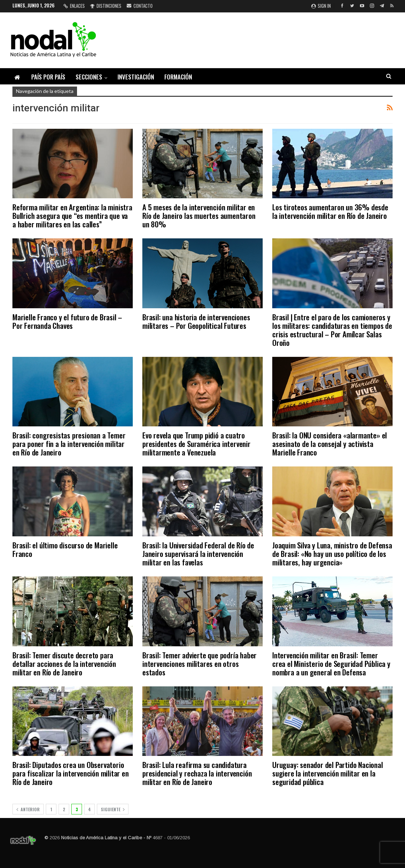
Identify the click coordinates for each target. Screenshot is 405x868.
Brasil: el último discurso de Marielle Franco (65, 549)
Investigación (136, 77)
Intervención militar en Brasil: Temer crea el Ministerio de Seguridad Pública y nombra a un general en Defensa (331, 664)
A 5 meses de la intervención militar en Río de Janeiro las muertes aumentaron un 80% (199, 215)
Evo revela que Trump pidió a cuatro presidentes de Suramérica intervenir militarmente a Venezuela (196, 444)
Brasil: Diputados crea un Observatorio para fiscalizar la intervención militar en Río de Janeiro (71, 773)
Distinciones (106, 6)
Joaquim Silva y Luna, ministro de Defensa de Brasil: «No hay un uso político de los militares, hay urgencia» (332, 554)
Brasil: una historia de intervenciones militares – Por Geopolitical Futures (196, 321)
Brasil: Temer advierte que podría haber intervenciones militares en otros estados (199, 664)
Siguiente (113, 809)
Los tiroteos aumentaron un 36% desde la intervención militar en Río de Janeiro (330, 211)
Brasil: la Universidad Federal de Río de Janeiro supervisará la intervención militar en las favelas (198, 554)
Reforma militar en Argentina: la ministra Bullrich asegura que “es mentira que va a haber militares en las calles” (72, 215)
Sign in (321, 6)
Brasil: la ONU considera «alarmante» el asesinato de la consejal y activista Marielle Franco (330, 444)
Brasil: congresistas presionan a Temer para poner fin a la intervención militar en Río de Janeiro (69, 444)
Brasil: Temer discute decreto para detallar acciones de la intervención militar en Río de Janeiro (64, 664)
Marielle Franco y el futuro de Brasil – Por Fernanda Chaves (67, 321)
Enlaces (74, 6)
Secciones (89, 77)
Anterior (28, 809)
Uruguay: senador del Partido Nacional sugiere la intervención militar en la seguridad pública (328, 773)
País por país (48, 77)
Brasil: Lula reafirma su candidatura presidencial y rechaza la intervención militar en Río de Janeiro (197, 773)
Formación (178, 77)
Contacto (140, 6)
